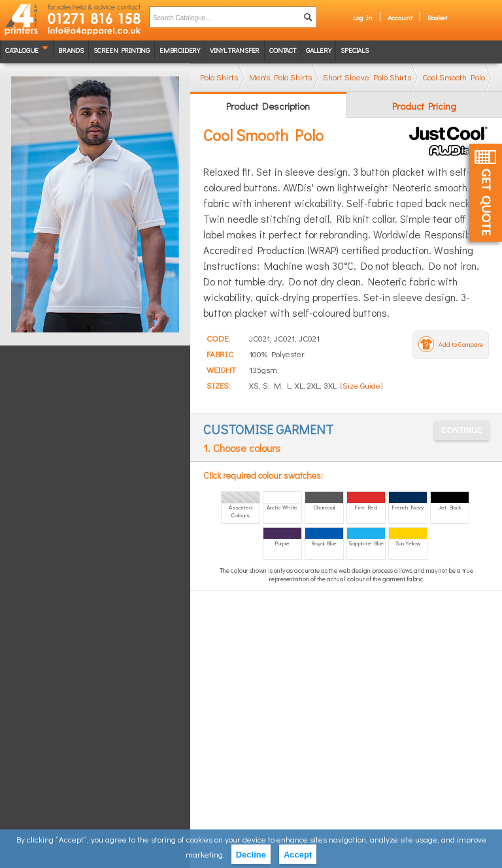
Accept (298, 855)
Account (400, 17)
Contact (283, 50)
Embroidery (180, 50)
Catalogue (22, 50)
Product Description (268, 106)
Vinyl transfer (235, 50)
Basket (437, 17)
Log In (363, 17)
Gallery (319, 50)
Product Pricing (424, 106)
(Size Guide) (361, 385)
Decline (251, 855)
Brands (71, 50)
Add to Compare (461, 345)
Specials (354, 50)
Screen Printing (122, 50)
